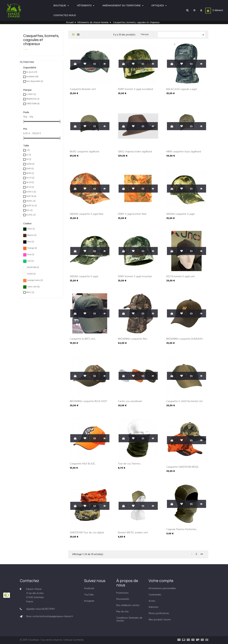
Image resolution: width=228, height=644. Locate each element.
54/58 (30, 164)
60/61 (30, 174)
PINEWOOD (33, 99)
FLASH (31, 274)
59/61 (30, 169)
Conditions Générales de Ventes (129, 619)
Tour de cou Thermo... (130, 464)
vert (30, 261)
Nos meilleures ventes (128, 605)
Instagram (89, 601)
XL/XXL (31, 215)
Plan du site (122, 612)
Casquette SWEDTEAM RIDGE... (183, 467)
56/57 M (31, 197)
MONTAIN (33, 268)
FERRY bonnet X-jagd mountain (135, 277)
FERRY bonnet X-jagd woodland (135, 89)
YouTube (89, 595)
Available (32, 77)
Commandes (155, 595)
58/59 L (31, 201)
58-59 (30, 183)
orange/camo (35, 280)
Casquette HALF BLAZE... (83, 464)
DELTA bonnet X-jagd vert (181, 277)
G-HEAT (31, 95)
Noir (31, 242)
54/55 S (31, 192)
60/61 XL (31, 206)
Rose (31, 255)
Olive (31, 229)
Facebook (89, 588)
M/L (29, 211)
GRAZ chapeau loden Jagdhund (135, 152)
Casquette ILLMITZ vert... (83, 339)
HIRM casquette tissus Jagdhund (184, 152)
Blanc (30, 293)
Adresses (153, 607)
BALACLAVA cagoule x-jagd (181, 89)
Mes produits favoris (160, 620)
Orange (32, 248)
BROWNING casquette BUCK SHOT (88, 402)
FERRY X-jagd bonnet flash (132, 214)
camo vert (33, 287)
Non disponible (35, 81)
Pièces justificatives (159, 613)
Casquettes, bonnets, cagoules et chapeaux (41, 40)
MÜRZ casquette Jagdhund (84, 152)
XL (29, 155)
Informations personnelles (162, 588)
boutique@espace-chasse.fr (58, 616)
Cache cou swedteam (130, 402)
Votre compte (161, 581)
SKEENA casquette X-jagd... (181, 214)
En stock (32, 72)
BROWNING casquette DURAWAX (185, 339)
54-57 (30, 178)
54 (29, 160)
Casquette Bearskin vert (83, 89)
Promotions (122, 593)
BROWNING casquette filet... (133, 339)
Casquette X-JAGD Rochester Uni (184, 402)
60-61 (30, 187)
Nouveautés (123, 599)
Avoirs (152, 601)
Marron (32, 235)
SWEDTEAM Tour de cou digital (87, 533)
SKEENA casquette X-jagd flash (87, 214)
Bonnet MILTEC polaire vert (133, 533)
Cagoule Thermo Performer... (182, 530)
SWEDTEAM (33, 104)
